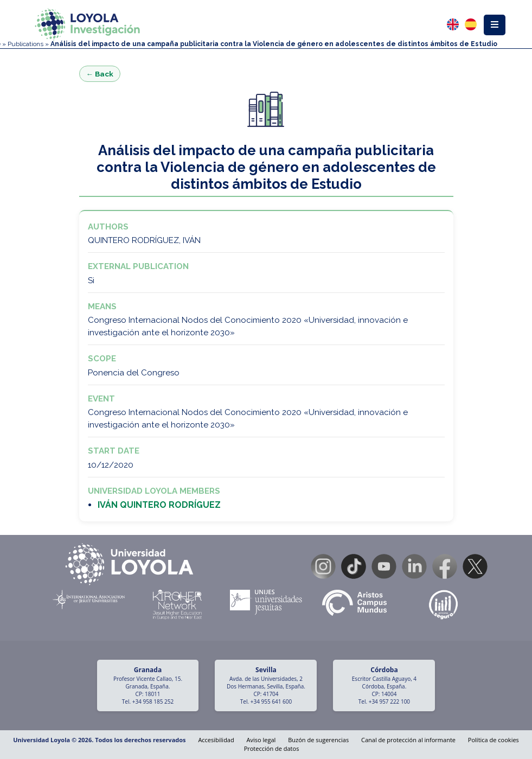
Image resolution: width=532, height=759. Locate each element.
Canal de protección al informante (408, 740)
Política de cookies (493, 740)
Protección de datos (272, 748)
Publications (25, 44)
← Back (100, 74)
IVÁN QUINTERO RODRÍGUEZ (159, 505)
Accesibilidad (216, 740)
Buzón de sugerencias (318, 740)
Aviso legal (261, 740)
